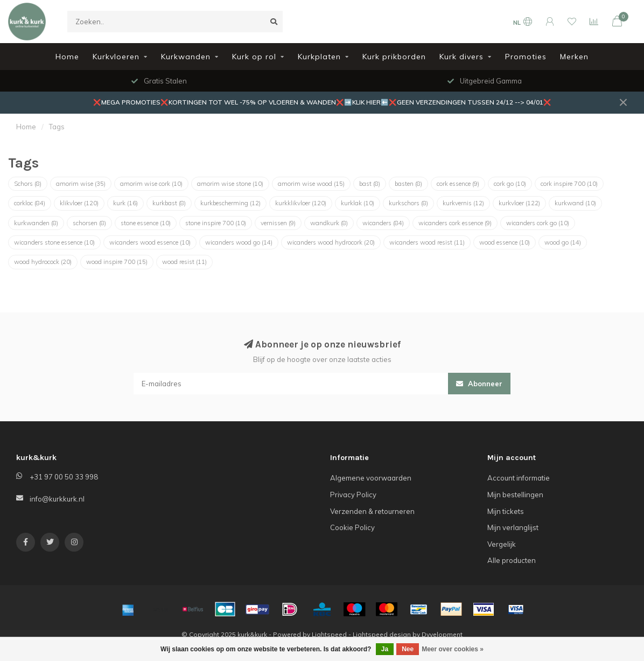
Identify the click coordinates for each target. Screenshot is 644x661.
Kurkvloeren (116, 57)
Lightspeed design (382, 634)
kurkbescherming (230, 203)
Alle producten (512, 560)
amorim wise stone (230, 184)
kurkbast (169, 203)
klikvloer (79, 203)
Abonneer (479, 384)
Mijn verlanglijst (513, 527)
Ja (385, 649)
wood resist (184, 262)
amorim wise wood (311, 184)
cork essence (458, 184)
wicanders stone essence (54, 242)
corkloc (30, 203)
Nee (408, 649)
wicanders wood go (239, 242)
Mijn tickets (506, 511)
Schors (28, 184)
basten (408, 184)
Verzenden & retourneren (372, 511)
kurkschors (408, 203)
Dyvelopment (442, 634)
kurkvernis (463, 203)
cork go (510, 184)
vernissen (278, 223)
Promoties (526, 57)
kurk (125, 203)
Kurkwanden (186, 57)
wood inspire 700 (117, 262)
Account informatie (519, 478)
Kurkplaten (319, 57)
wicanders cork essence (455, 223)
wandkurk (329, 223)
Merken (574, 57)
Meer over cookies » (453, 649)
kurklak (358, 203)
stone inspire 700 (216, 223)
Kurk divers (461, 57)
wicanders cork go (538, 223)
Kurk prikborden (394, 57)
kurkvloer (519, 203)
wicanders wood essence (150, 242)
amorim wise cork (151, 184)
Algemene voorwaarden (371, 478)
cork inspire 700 (569, 184)
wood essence (505, 242)
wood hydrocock (43, 262)
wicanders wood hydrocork (331, 242)
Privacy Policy (353, 495)
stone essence (146, 223)
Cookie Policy (352, 527)
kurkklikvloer (301, 203)
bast (370, 184)
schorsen (89, 223)
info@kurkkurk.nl (57, 499)
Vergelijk (502, 544)
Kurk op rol (254, 57)
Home (67, 57)
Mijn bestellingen (515, 495)
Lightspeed (329, 634)
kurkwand (575, 203)
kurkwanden (36, 223)
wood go (563, 242)
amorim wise (81, 184)
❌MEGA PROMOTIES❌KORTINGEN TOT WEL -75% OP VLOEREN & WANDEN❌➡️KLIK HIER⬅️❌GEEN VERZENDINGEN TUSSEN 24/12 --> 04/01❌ (322, 102)
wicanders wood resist (427, 242)
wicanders (383, 223)
